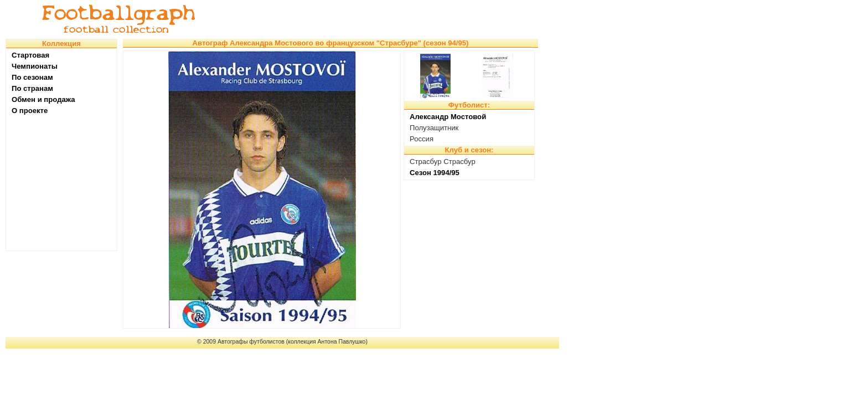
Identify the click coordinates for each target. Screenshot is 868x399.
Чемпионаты (35, 66)
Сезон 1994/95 (435, 173)
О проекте (30, 111)
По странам (32, 88)
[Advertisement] (384, 19)
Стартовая (30, 55)
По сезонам (32, 77)
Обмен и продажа (43, 99)
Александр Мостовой (448, 117)
